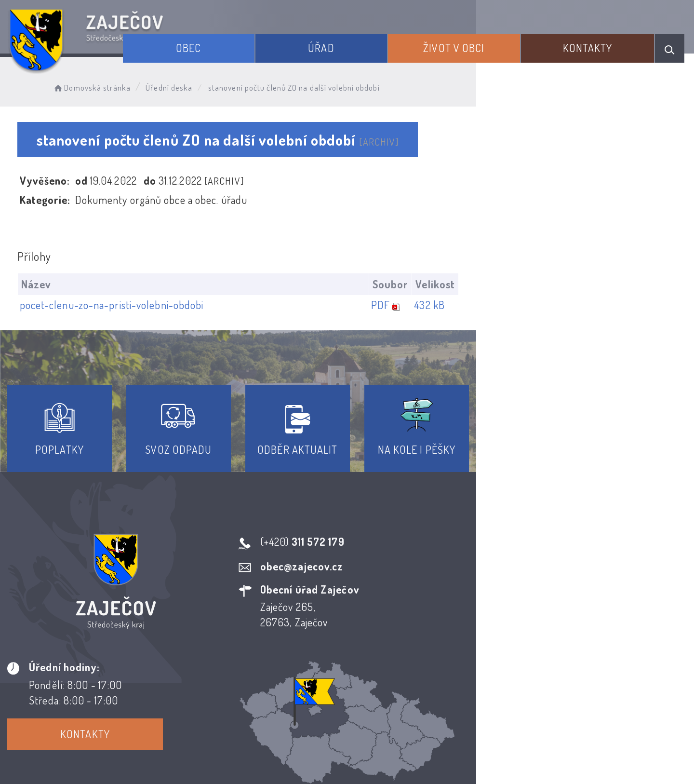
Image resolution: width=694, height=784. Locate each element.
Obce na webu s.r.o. (487, 743)
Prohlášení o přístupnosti (276, 697)
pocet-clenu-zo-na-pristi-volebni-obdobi (116, 305)
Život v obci (479, 42)
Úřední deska (187, 85)
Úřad (361, 42)
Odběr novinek (383, 697)
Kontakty (597, 42)
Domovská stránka (109, 85)
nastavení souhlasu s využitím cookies (551, 759)
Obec (244, 42)
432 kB (643, 305)
